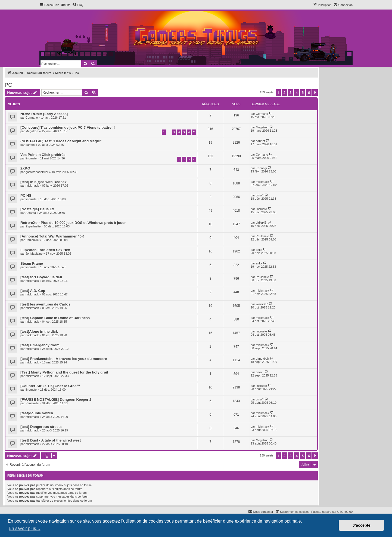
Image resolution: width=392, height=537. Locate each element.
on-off (260, 195)
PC (8, 85)
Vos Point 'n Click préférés (43, 155)
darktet (30, 145)
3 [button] (290, 92)
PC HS (26, 195)
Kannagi (261, 168)
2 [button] (284, 92)
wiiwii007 (262, 304)
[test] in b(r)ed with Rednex (43, 182)
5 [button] (303, 92)
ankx (259, 250)
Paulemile (32, 240)
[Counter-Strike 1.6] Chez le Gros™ (50, 386)
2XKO (25, 168)
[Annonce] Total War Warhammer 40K (52, 236)
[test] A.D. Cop (33, 291)
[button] (315, 92)
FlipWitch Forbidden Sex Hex (45, 250)
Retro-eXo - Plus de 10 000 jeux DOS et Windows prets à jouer (73, 223)
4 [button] (297, 92)
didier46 (261, 223)
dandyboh (262, 359)
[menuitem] (65, 5)
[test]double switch (37, 413)
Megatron (32, 131)
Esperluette (33, 226)
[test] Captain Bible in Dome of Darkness (55, 318)
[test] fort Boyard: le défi (41, 277)
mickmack (32, 186)
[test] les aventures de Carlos (45, 304)
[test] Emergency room (40, 345)
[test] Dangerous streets (41, 427)
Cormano (32, 118)
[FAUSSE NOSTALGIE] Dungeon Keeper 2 (56, 399)
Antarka (31, 213)
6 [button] (309, 92)
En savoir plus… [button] (25, 528)
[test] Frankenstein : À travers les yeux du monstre (64, 359)
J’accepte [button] (362, 525)
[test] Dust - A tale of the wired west (51, 440)
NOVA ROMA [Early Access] (44, 114)
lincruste (31, 158)
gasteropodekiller (37, 172)
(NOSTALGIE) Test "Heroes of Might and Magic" (61, 141)
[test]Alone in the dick (39, 331)
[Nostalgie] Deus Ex (37, 209)
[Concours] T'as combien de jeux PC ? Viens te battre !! (68, 127)
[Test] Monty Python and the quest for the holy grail (64, 372)
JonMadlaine (34, 254)
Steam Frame (32, 263)
